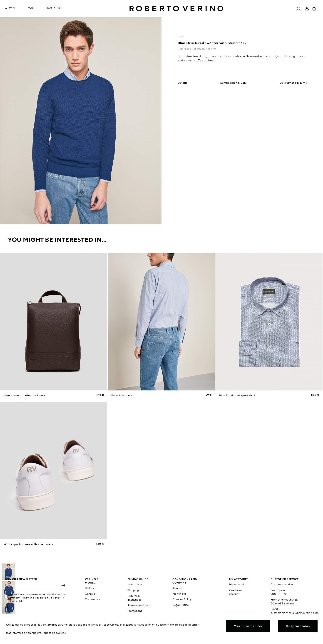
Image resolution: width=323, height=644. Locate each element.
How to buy (135, 584)
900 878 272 (279, 594)
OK (63, 585)
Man (31, 8)
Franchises (179, 594)
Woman (11, 8)
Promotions (135, 611)
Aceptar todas (298, 626)
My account (237, 584)
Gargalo (90, 594)
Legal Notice (181, 605)
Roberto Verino (176, 9)
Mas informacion (248, 626)
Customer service (282, 584)
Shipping (133, 590)
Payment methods (139, 605)
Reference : (185, 49)
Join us (177, 588)
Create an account (235, 592)
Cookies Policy (182, 599)
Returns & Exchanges (134, 598)
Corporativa (93, 599)
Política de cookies (54, 633)
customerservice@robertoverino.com (294, 613)
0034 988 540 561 (282, 603)
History (90, 588)
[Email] (32, 585)
